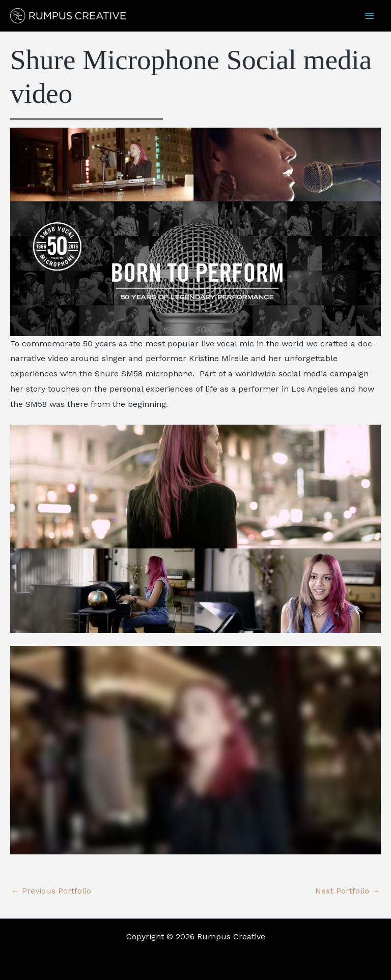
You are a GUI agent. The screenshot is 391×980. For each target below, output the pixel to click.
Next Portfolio (347, 891)
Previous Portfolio (51, 891)
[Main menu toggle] (370, 16)
